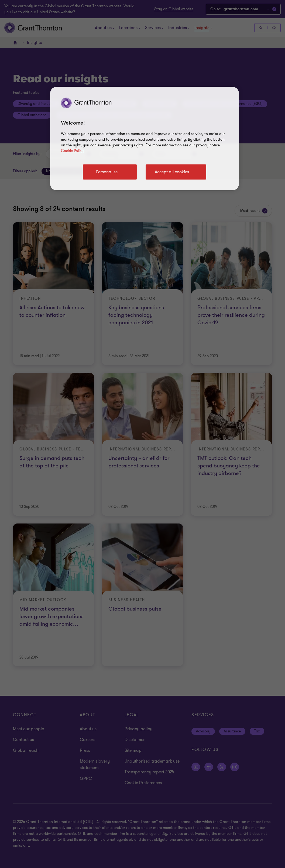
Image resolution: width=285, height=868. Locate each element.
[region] (145, 139)
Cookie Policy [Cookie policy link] (72, 151)
